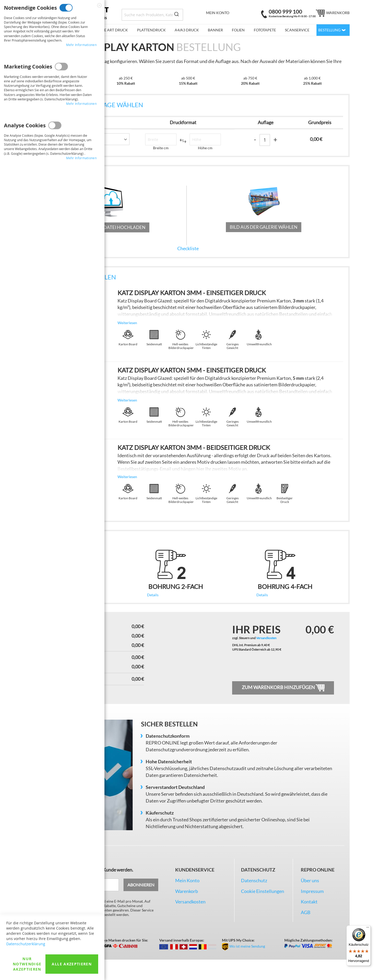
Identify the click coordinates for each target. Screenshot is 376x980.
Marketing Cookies (61, 67)
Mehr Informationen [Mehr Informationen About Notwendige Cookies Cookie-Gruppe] (81, 45)
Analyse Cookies (55, 125)
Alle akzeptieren (72, 964)
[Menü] (368, 929)
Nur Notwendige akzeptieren (27, 964)
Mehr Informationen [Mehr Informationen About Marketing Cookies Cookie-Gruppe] (81, 104)
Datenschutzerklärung (26, 944)
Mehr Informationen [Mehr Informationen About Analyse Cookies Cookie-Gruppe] (81, 158)
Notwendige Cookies (66, 8)
